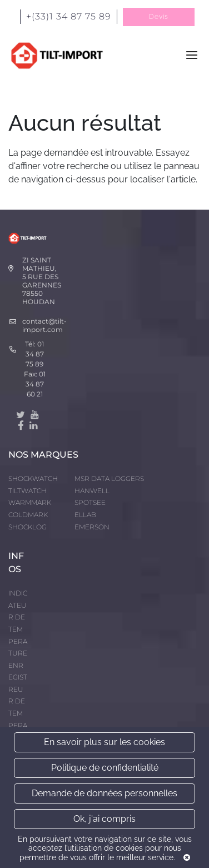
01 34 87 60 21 (36, 384)
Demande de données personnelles (104, 793)
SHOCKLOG (28, 527)
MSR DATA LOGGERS (109, 478)
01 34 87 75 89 (35, 354)
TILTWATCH (28, 491)
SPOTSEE (90, 502)
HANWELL (92, 491)
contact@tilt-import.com (44, 325)
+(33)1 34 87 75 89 (69, 16)
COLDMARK (28, 515)
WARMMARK (30, 502)
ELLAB (85, 515)
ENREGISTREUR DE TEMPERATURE (18, 701)
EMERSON (92, 527)
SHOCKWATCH (33, 478)
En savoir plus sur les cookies (104, 742)
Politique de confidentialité (105, 768)
